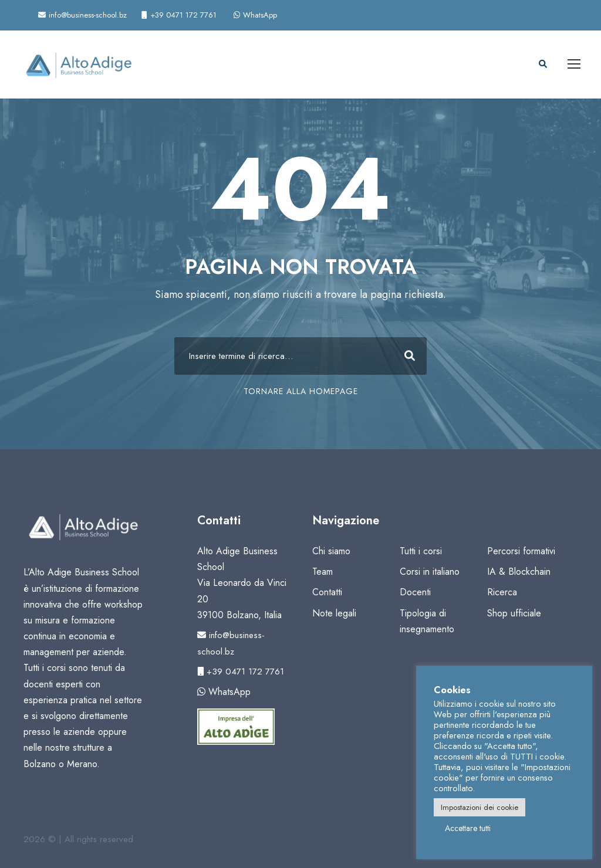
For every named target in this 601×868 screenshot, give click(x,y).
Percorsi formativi (521, 551)
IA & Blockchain (519, 572)
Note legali (334, 613)
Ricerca (502, 592)
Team (323, 572)
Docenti (415, 592)
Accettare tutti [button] (468, 828)
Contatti (327, 592)
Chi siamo (331, 551)
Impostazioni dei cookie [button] (480, 807)
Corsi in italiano (430, 572)
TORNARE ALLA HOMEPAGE (301, 391)
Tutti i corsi (421, 551)
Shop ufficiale (514, 613)
